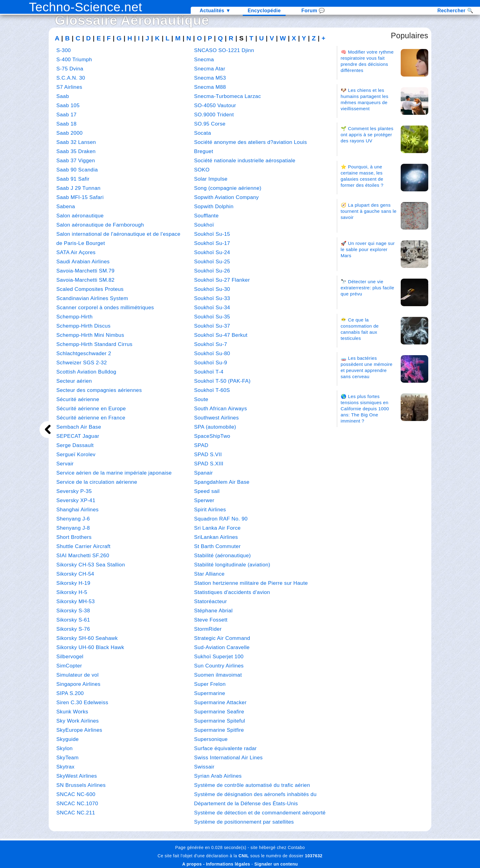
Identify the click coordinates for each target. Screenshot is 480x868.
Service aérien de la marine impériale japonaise (114, 473)
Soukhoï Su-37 (212, 326)
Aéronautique (165, 20)
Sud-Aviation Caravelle (222, 647)
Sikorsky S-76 (73, 629)
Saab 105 (68, 105)
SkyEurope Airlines (79, 730)
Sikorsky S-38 (73, 611)
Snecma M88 (210, 87)
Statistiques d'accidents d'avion (232, 592)
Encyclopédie (264, 11)
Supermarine (210, 693)
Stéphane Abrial (213, 611)
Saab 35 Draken (76, 151)
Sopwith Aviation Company (227, 197)
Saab (63, 96)
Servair (65, 464)
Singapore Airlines (78, 684)
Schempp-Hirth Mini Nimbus (90, 335)
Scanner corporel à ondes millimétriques (105, 308)
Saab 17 (66, 115)
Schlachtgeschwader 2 (84, 353)
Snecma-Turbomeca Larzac (227, 96)
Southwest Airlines (216, 418)
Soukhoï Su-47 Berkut (221, 335)
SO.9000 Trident (214, 115)
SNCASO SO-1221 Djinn (224, 50)
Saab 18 (66, 124)
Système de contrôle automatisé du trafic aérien (252, 785)
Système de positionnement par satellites (244, 822)
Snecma (204, 60)
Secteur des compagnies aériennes (99, 390)
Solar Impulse (211, 179)
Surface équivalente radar (225, 748)
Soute (201, 399)
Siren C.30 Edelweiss (82, 703)
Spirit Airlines (210, 510)
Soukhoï (204, 225)
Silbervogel (70, 657)
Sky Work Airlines (78, 721)
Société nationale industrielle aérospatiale (245, 161)
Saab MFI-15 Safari (80, 197)
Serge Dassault (75, 445)
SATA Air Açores (76, 252)
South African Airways (221, 409)
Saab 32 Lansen (76, 142)
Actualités (215, 11)
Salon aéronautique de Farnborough (100, 225)
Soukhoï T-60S (212, 390)
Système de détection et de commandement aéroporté (260, 813)
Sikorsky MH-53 (76, 601)
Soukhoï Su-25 (212, 262)
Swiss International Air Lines (228, 758)
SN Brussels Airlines (81, 785)
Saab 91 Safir (73, 179)
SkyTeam (67, 758)
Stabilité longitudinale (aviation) (232, 565)
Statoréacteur (210, 601)
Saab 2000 (69, 133)
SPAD (201, 445)
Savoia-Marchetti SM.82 (85, 280)
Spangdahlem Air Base (222, 482)
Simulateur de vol (77, 675)
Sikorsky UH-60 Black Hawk (90, 647)
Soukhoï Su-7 (211, 344)
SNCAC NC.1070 (77, 804)
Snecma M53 (210, 78)
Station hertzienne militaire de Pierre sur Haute (251, 583)
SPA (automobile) (215, 427)
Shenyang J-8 (73, 528)
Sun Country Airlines (219, 666)
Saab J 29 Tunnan (78, 188)
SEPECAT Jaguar (78, 436)
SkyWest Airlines (77, 776)
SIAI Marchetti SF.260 (83, 556)
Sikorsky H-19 (73, 583)
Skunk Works (72, 712)
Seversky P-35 (74, 491)
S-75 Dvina (70, 69)
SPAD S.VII (208, 455)
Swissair (204, 767)
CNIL (244, 856)
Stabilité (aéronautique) (222, 556)
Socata (202, 133)
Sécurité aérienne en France (91, 418)
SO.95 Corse (210, 124)
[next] (48, 429)
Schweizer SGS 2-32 (82, 363)
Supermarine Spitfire (219, 730)
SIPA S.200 (70, 693)
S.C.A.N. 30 (71, 78)
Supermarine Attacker (220, 703)
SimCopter (69, 666)
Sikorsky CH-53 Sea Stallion (91, 565)
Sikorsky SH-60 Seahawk (87, 638)
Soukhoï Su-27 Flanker (222, 280)
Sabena (66, 207)
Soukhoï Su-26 (212, 271)
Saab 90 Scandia (77, 170)
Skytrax (65, 767)
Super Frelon (210, 684)
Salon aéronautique (80, 216)
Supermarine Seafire (219, 712)
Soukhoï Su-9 (211, 363)
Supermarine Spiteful (220, 721)
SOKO (202, 170)
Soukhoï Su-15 (212, 234)
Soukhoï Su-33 (212, 298)
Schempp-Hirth (75, 317)
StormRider (208, 629)
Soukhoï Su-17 (212, 243)
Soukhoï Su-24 (212, 252)
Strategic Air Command (222, 638)
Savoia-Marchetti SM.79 (85, 271)
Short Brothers (74, 537)
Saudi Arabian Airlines (83, 262)
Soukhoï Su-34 (212, 308)
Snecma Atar (210, 69)
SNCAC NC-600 (76, 794)
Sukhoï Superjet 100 (219, 657)
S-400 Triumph (74, 60)
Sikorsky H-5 (72, 592)
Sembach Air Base (79, 427)
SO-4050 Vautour (215, 105)
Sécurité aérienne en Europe (91, 409)
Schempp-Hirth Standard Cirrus (94, 344)
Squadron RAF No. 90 (221, 519)
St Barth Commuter (217, 546)
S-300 (64, 50)
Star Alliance (209, 574)
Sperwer (204, 500)
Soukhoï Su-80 (212, 353)
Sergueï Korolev (76, 455)
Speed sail (207, 491)
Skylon (64, 748)
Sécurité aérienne (78, 399)
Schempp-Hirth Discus (83, 326)
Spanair (203, 473)
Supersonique (211, 739)
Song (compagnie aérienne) (228, 188)
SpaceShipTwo (212, 436)
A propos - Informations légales (216, 864)
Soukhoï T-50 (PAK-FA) (222, 381)
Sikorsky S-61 (73, 620)
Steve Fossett (211, 620)
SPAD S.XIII (209, 464)
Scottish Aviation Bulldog (86, 372)
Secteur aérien (74, 381)
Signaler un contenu (276, 864)
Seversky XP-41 (76, 500)
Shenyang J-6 (73, 519)
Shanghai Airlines (77, 510)
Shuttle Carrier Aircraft (83, 546)
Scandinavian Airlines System (92, 298)
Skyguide (67, 739)
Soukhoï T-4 (209, 372)
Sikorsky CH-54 (75, 574)
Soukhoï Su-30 (212, 289)
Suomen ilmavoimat (218, 675)
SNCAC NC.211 (76, 813)
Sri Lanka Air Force (217, 528)
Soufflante (206, 216)
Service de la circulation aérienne (97, 482)
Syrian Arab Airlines (218, 776)
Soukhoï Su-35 (212, 317)
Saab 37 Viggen (76, 161)
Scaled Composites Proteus (90, 289)
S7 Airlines (69, 87)
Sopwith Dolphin (214, 207)
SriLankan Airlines (216, 537)
